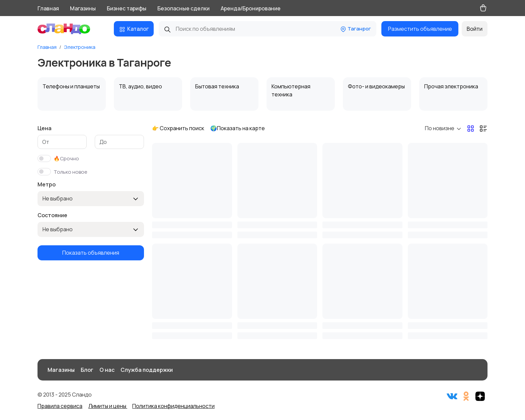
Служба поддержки (147, 370)
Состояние (52, 215)
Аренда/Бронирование (251, 8)
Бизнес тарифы (127, 8)
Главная (48, 8)
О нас (107, 370)
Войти (475, 29)
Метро (47, 184)
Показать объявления (91, 253)
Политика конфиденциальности (173, 406)
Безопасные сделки (183, 8)
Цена (45, 128)
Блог (87, 370)
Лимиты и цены (108, 406)
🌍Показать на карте (238, 128)
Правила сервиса (60, 406)
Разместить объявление (420, 29)
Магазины (83, 8)
